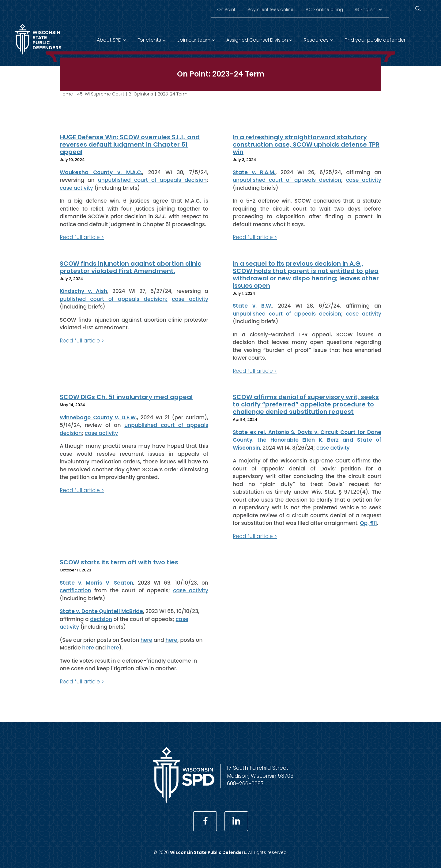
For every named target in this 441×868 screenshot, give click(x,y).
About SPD (109, 40)
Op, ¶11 (368, 523)
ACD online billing (324, 9)
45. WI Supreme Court (101, 94)
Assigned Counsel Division (257, 40)
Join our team (194, 40)
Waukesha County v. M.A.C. (101, 172)
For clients (149, 40)
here (147, 640)
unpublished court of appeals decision (152, 180)
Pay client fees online (271, 9)
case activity (76, 188)
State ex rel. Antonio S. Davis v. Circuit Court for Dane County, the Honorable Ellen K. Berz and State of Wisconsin (307, 440)
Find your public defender (375, 40)
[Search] (418, 9)
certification (75, 590)
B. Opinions (141, 94)
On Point (226, 9)
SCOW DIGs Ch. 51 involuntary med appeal (126, 397)
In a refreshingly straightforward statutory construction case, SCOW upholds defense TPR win (306, 144)
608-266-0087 (245, 784)
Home (66, 94)
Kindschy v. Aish (83, 291)
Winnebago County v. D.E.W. (98, 417)
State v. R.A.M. (254, 172)
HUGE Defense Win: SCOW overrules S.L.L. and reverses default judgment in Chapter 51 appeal (130, 144)
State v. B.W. (253, 306)
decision (101, 619)
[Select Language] (371, 9)
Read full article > (82, 237)
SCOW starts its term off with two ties (119, 562)
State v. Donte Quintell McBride (101, 611)
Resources (316, 40)
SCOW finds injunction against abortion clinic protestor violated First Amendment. (130, 267)
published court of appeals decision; (114, 299)
